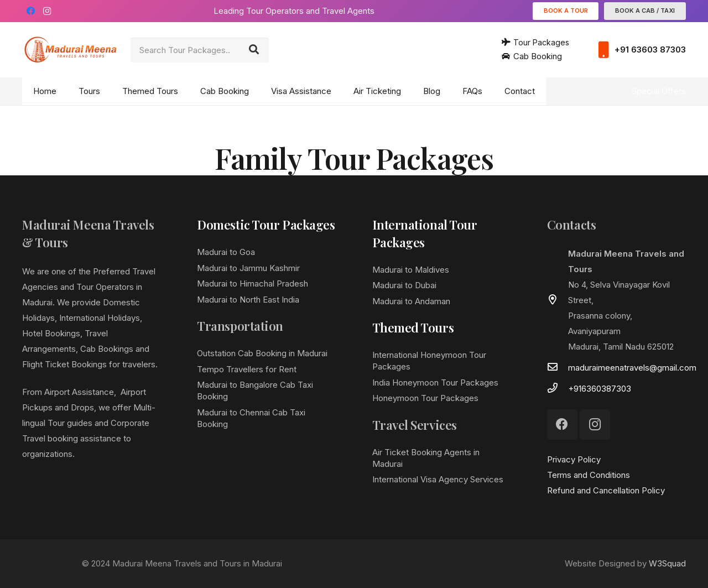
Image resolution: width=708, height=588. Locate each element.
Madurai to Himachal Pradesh (253, 283)
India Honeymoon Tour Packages (435, 383)
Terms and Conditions (589, 475)
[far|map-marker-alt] (558, 300)
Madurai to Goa (226, 252)
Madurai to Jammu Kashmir (248, 268)
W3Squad (667, 563)
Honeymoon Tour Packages (425, 398)
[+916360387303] (558, 389)
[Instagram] (47, 11)
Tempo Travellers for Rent (247, 369)
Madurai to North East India (248, 300)
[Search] (254, 50)
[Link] (71, 50)
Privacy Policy (574, 459)
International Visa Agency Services (438, 479)
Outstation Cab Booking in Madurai (262, 353)
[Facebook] (30, 11)
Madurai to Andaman (411, 301)
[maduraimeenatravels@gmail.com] (558, 368)
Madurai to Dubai (404, 285)
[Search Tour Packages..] (200, 50)
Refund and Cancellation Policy (606, 490)
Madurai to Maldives (411, 270)
